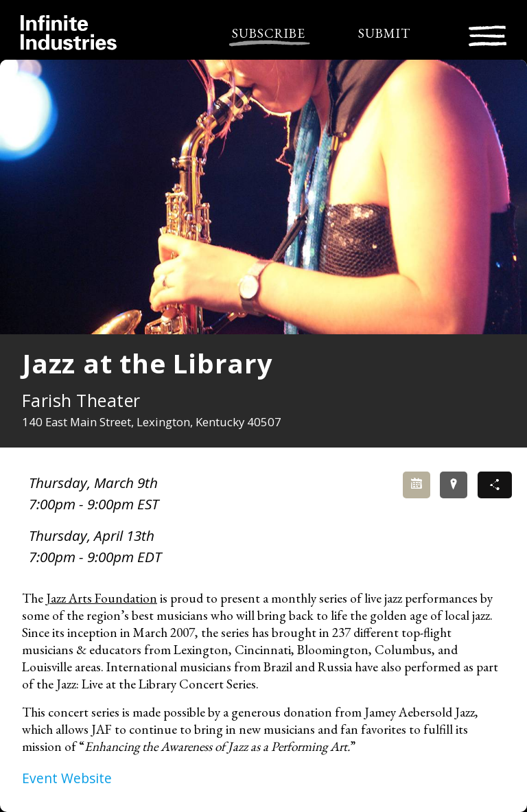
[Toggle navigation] (488, 34)
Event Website (67, 778)
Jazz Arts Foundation (102, 598)
